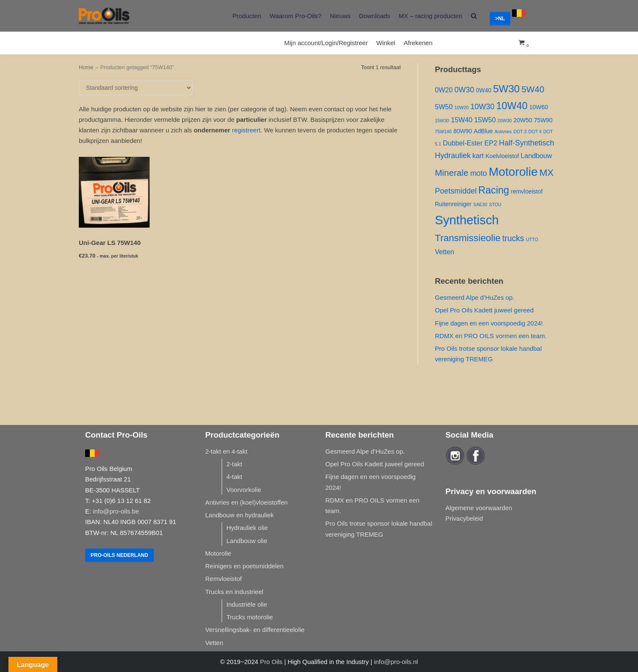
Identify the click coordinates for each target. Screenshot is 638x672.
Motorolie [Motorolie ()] (513, 172)
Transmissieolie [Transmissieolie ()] (468, 238)
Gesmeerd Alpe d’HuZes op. (474, 297)
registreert (247, 130)
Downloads (375, 16)
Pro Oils (271, 662)
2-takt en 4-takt (226, 451)
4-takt (234, 477)
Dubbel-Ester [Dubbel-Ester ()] (463, 143)
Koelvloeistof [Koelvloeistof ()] (502, 156)
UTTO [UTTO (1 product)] (532, 239)
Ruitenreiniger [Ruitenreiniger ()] (453, 204)
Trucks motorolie (249, 617)
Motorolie (218, 553)
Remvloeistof (224, 579)
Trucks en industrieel (234, 592)
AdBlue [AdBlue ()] (483, 131)
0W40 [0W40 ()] (483, 90)
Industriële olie (247, 604)
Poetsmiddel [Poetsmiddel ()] (456, 191)
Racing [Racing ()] (494, 190)
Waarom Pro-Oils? (296, 16)
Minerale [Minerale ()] (452, 173)
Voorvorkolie (244, 490)
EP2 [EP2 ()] (491, 143)
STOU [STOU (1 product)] (495, 204)
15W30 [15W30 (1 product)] (442, 121)
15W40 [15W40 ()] (462, 120)
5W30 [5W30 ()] (506, 89)
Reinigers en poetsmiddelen (244, 566)
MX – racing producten (430, 16)
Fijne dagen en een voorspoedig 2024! (489, 323)
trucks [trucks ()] (513, 238)
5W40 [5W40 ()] (533, 89)
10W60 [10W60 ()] (539, 107)
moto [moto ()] (479, 173)
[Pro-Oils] (104, 16)
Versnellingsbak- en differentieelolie (255, 630)
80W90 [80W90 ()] (463, 131)
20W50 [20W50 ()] (523, 120)
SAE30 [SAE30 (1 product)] (480, 204)
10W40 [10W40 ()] (512, 106)
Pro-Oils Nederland (119, 555)
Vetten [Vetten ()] (445, 252)
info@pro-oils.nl (396, 662)
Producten (247, 16)
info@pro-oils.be (116, 511)
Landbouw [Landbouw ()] (536, 156)
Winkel (386, 43)
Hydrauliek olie (247, 528)
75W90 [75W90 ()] (543, 120)
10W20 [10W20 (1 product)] (461, 108)
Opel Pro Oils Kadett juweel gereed (484, 310)
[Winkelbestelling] (136, 88)
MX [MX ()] (547, 173)
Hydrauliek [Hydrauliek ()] (453, 156)
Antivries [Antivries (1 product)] (503, 132)
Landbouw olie (247, 541)
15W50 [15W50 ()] (485, 120)
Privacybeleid (464, 518)
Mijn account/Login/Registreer (326, 43)
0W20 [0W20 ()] (444, 90)
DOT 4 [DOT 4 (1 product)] (535, 132)
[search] (474, 16)
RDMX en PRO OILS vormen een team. (491, 336)
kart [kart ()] (478, 156)
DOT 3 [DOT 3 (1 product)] (520, 132)
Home (86, 67)
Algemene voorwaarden (479, 508)
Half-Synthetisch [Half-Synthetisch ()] (527, 143)
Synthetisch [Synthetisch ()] (467, 220)
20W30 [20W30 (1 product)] (505, 121)
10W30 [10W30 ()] (482, 107)
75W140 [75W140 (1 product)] (443, 132)
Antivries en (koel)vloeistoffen (247, 502)
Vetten (214, 643)
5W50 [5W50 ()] (444, 107)
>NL (500, 19)
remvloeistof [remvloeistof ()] (527, 191)
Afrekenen (418, 43)
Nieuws (340, 16)
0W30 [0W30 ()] (464, 90)
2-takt (234, 464)
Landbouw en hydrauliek (240, 515)
